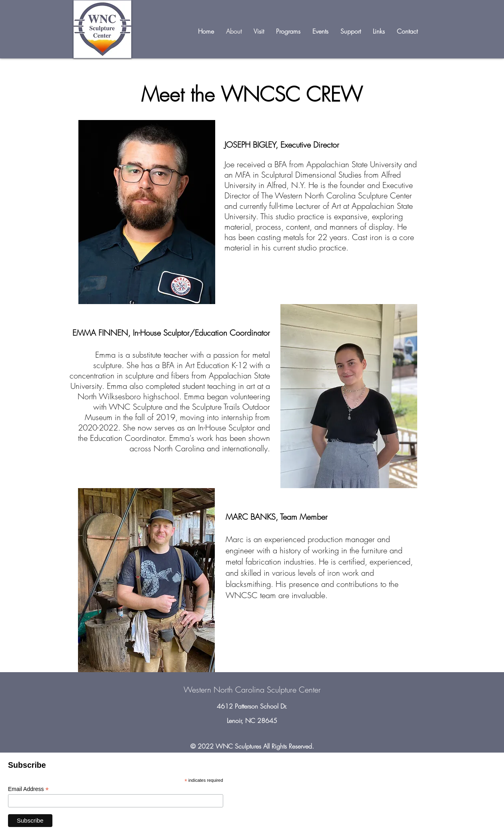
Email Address (28, 789)
